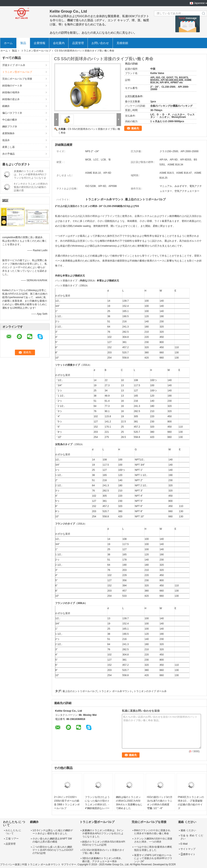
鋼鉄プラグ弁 (10, 127)
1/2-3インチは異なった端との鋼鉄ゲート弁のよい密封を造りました (53, 832)
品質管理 (78, 43)
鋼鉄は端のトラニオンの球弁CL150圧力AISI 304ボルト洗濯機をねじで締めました (129, 803)
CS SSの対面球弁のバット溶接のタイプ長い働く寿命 (103, 852)
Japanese (199, 3)
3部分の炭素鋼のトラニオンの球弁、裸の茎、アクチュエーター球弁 (103, 860)
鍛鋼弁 (6, 106)
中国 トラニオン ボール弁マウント (41, 864)
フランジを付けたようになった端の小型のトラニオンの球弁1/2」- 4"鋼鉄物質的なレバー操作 (97, 805)
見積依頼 (122, 43)
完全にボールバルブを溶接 (17, 79)
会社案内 (59, 43)
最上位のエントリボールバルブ (80, 691)
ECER (172, 864)
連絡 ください (188, 830)
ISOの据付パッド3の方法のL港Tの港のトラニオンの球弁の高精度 (160, 801)
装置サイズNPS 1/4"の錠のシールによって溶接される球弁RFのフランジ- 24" (153, 858)
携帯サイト (188, 854)
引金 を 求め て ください (192, 837)
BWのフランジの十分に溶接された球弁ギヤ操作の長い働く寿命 (152, 832)
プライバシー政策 (10, 864)
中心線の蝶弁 (10, 120)
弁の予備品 (8, 154)
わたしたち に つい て (13, 832)
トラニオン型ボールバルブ (36, 51)
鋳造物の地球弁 (11, 92)
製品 (23, 43)
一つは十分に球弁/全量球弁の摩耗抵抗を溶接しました (153, 848)
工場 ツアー (12, 839)
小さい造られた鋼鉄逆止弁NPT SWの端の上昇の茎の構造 (52, 840)
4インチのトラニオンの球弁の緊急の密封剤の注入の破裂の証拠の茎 (31, 187)
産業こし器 (8, 147)
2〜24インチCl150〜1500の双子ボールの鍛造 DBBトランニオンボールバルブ (67, 803)
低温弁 (6, 140)
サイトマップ (188, 849)
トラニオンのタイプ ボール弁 (150, 691)
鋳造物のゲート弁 (12, 86)
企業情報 (40, 43)
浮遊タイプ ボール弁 (14, 65)
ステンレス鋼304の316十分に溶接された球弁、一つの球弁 (153, 840)
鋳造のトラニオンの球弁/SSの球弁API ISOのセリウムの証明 (104, 843)
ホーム (8, 43)
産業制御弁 (8, 133)
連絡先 (135, 128)
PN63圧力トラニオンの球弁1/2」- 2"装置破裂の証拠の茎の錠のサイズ (191, 803)
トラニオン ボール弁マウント (115, 691)
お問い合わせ (100, 43)
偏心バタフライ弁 (12, 113)
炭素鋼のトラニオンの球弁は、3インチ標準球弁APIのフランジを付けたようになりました (103, 833)
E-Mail (184, 844)
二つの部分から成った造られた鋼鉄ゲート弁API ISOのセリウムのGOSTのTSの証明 (53, 850)
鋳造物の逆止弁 (11, 99)
